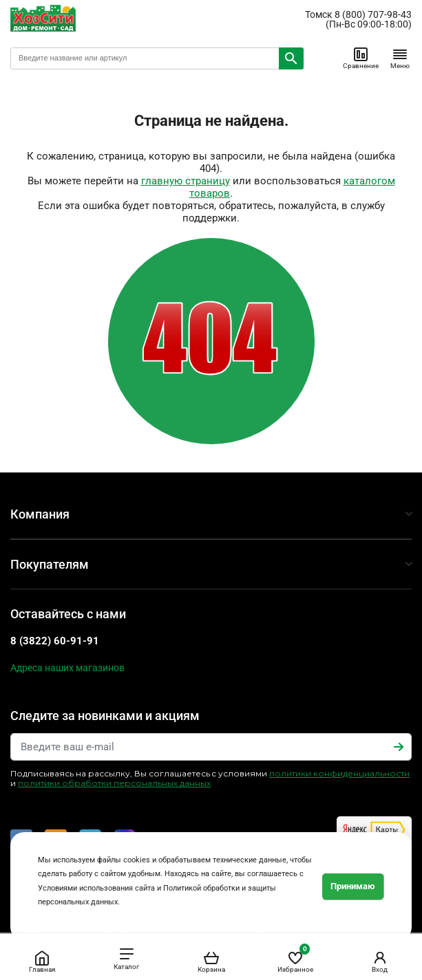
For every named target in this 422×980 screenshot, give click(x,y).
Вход (380, 961)
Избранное (295, 959)
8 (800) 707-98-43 (373, 14)
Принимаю (353, 886)
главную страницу (186, 181)
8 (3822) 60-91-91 (55, 641)
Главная (42, 961)
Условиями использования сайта (96, 888)
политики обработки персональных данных (114, 783)
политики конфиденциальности (339, 773)
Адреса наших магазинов (67, 668)
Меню (400, 58)
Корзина (211, 961)
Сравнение (361, 58)
